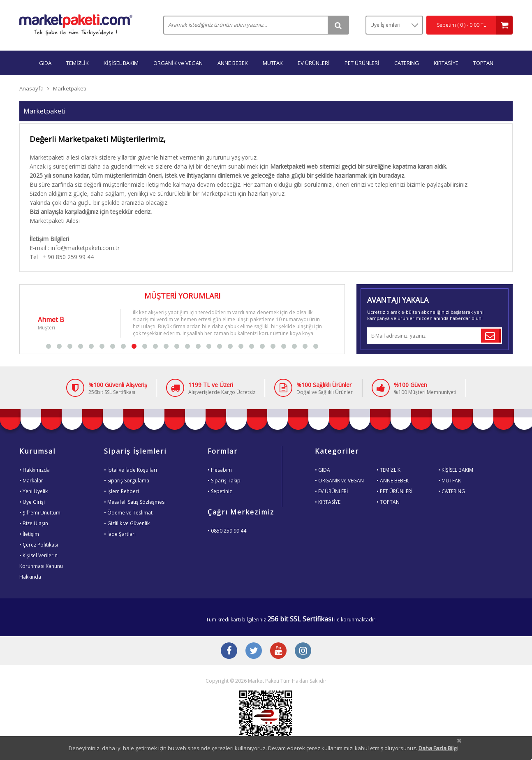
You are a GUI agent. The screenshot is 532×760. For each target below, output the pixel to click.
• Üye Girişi (32, 502)
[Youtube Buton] (278, 651)
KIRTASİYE (446, 63)
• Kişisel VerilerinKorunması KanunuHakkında (41, 566)
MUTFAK (273, 63)
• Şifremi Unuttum (40, 513)
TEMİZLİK (77, 63)
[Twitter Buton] (254, 651)
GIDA (45, 63)
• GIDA (323, 470)
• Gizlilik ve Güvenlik (127, 523)
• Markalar (31, 481)
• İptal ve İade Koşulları (131, 470)
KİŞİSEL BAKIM (121, 63)
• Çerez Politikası (39, 545)
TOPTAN (483, 63)
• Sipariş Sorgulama (127, 481)
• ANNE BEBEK (393, 481)
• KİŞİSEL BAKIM (456, 470)
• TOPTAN (388, 502)
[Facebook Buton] (229, 651)
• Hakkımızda (35, 470)
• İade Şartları (120, 534)
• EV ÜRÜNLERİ (331, 491)
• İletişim (29, 534)
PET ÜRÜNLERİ (362, 63)
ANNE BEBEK (233, 63)
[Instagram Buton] (303, 651)
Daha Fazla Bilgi (438, 748)
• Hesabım (220, 470)
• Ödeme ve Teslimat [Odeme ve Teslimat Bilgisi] (128, 513)
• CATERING (452, 491)
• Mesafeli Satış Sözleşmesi (135, 502)
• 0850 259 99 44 (227, 531)
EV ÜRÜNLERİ (314, 63)
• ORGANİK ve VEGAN (339, 481)
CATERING (407, 63)
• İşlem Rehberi (121, 491)
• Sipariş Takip (224, 481)
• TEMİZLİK (389, 470)
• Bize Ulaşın (34, 523)
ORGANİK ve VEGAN (178, 63)
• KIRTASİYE (328, 502)
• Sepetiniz (220, 491)
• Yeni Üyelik (34, 491)
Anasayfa (31, 88)
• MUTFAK (450, 481)
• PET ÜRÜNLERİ (394, 491)
